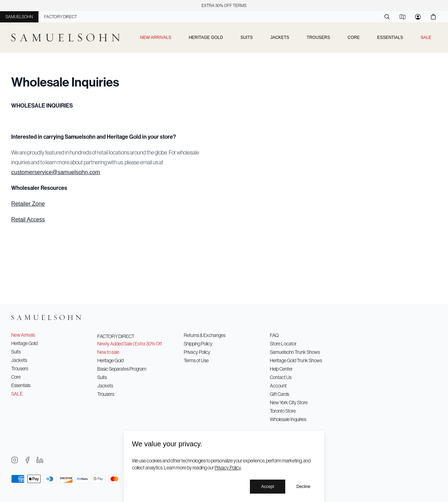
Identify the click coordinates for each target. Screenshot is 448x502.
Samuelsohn (19, 17)
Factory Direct (61, 17)
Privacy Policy (228, 468)
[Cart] (433, 17)
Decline (303, 487)
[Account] (418, 17)
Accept (268, 487)
